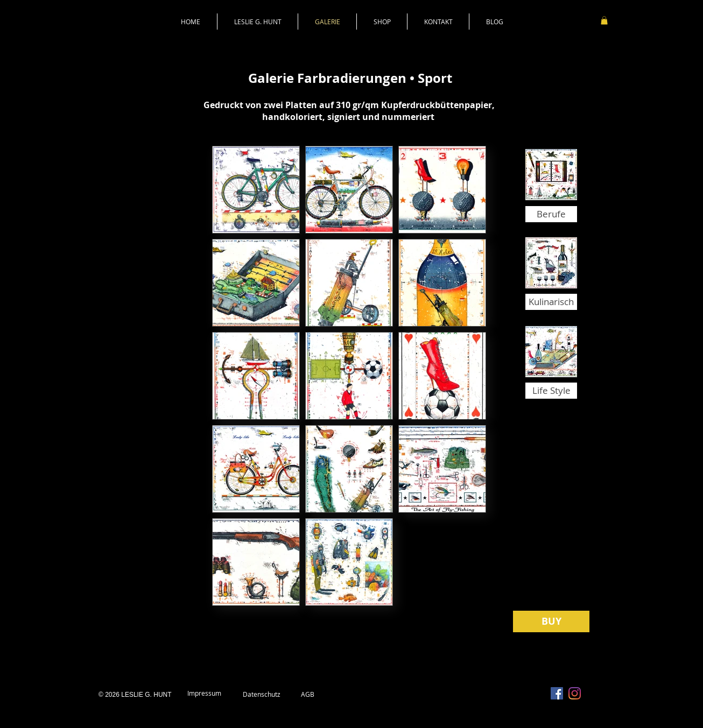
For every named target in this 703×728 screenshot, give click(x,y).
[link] (604, 20)
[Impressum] (204, 694)
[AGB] (307, 695)
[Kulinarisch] (551, 302)
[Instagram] (575, 693)
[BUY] (551, 621)
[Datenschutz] (262, 695)
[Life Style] (551, 391)
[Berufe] (551, 214)
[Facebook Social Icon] (557, 693)
